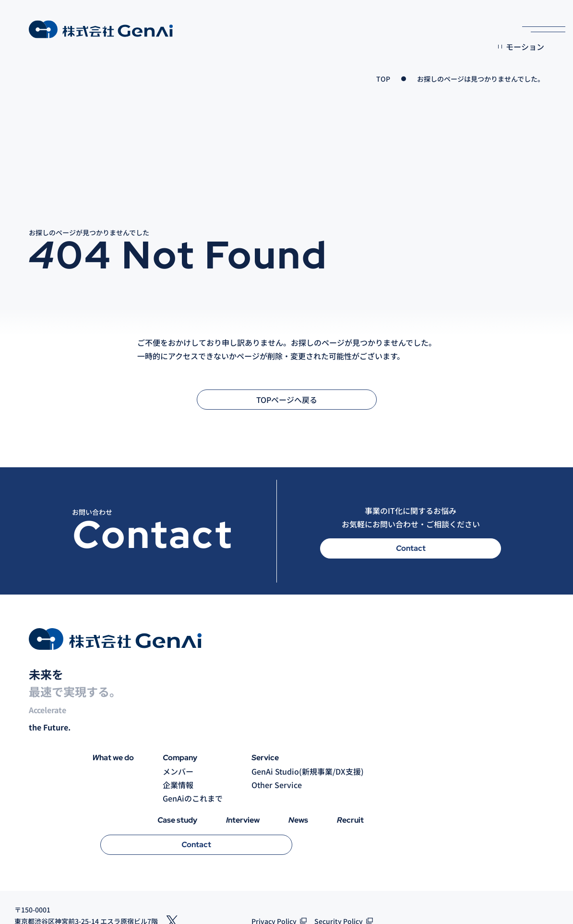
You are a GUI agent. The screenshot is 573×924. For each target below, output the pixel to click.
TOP (383, 79)
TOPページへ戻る (287, 400)
